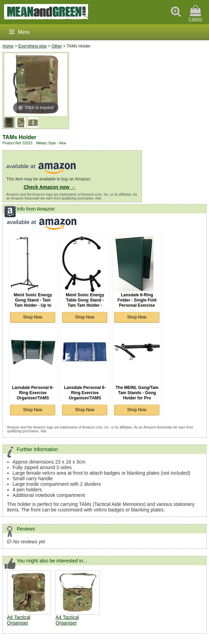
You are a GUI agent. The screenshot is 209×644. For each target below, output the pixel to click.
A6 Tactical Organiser (19, 620)
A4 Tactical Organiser (67, 620)
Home (8, 46)
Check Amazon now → (50, 187)
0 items (195, 13)
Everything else (33, 46)
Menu (24, 32)
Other (57, 46)
